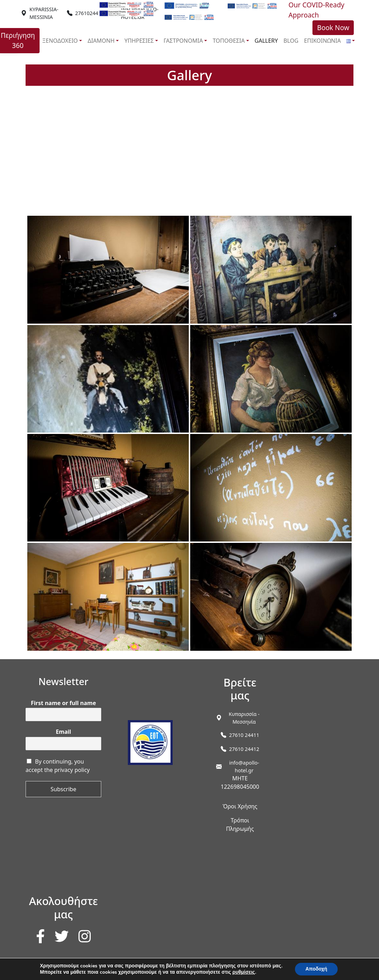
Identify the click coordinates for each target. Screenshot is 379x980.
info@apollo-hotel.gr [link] (244, 767)
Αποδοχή (316, 969)
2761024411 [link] (90, 13)
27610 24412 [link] (244, 749)
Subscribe (63, 789)
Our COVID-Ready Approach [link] (316, 10)
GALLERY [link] (266, 41)
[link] (44, 13)
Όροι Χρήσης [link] (240, 806)
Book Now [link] (333, 27)
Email (63, 732)
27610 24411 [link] (244, 735)
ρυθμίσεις (244, 972)
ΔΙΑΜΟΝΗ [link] (101, 41)
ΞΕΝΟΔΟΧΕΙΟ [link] (60, 41)
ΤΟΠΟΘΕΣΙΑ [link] (229, 41)
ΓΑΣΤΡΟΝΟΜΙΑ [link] (183, 41)
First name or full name (63, 703)
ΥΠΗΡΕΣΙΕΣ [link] (139, 41)
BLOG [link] (291, 41)
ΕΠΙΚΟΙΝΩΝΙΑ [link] (322, 41)
